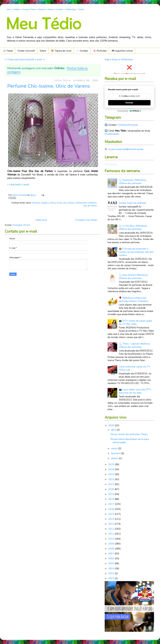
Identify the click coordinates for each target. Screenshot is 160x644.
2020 (112, 489)
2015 (112, 514)
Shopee (42, 9)
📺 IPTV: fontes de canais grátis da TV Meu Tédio (135, 322)
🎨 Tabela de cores (61, 51)
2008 (112, 549)
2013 (112, 524)
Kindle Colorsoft (26, 51)
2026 (112, 425)
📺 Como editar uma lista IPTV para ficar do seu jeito (135, 391)
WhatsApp (71, 9)
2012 (112, 529)
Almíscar (36, 203)
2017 (112, 504)
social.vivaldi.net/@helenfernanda (126, 149)
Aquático (45, 203)
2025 (112, 464)
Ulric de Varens (90, 206)
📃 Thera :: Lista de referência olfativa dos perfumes (134, 345)
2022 (112, 479)
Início (9, 9)
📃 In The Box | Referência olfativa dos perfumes (133, 227)
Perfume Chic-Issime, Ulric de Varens (49, 86)
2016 (112, 509)
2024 (112, 469)
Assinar (129, 103)
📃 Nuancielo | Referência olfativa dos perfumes (132, 182)
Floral (59, 203)
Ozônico (71, 203)
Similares (92, 203)
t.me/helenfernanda (128, 125)
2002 (112, 578)
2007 (112, 554)
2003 (112, 573)
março (115, 448)
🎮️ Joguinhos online (122, 51)
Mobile (17, 9)
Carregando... (111, 164)
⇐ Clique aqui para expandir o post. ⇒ (25, 59)
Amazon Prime (29, 9)
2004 (112, 568)
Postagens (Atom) (21, 225)
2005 (112, 563)
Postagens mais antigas (86, 220)
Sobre (51, 9)
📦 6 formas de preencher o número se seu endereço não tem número (136, 252)
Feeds (81, 9)
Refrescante (82, 203)
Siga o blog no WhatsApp (119, 59)
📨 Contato (82, 51)
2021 (112, 484)
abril (114, 430)
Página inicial (41, 220)
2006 (112, 558)
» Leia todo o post (18, 184)
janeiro (115, 458)
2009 (112, 544)
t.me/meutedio (112, 134)
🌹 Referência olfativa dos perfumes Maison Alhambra (133, 299)
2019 (112, 494)
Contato (60, 9)
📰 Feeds (8, 51)
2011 (112, 534)
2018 (112, 499)
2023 (112, 474)
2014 (112, 519)
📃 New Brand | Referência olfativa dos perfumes (133, 277)
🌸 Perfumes (100, 51)
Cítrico (53, 203)
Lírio (65, 203)
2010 (112, 539)
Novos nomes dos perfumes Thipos (129, 434)
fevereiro (116, 453)
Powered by (129, 111)
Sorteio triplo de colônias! (132, 203)
